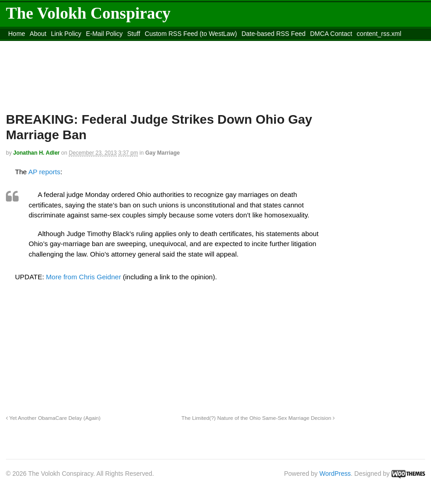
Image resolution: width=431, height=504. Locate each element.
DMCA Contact (331, 34)
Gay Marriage (162, 153)
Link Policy (66, 34)
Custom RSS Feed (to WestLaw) (191, 34)
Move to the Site (56, 45)
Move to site (138, 45)
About (38, 34)
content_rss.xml (379, 34)
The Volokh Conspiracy (88, 13)
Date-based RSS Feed (273, 34)
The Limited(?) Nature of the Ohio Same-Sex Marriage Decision (258, 418)
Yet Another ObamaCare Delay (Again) (53, 418)
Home (17, 34)
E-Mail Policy (104, 34)
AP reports (44, 172)
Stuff (134, 34)
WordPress (335, 474)
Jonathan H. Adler (36, 153)
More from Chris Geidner (83, 277)
